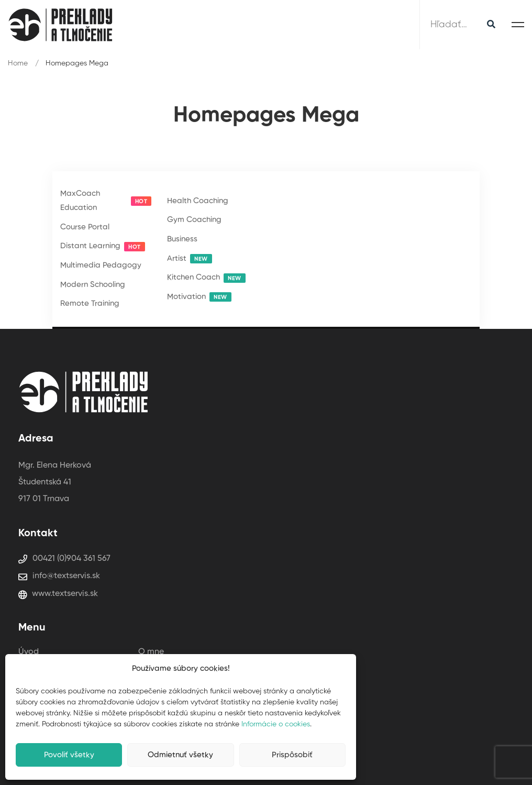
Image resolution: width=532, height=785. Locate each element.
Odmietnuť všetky (180, 755)
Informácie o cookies (276, 724)
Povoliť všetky (69, 755)
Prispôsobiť (292, 755)
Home (18, 63)
